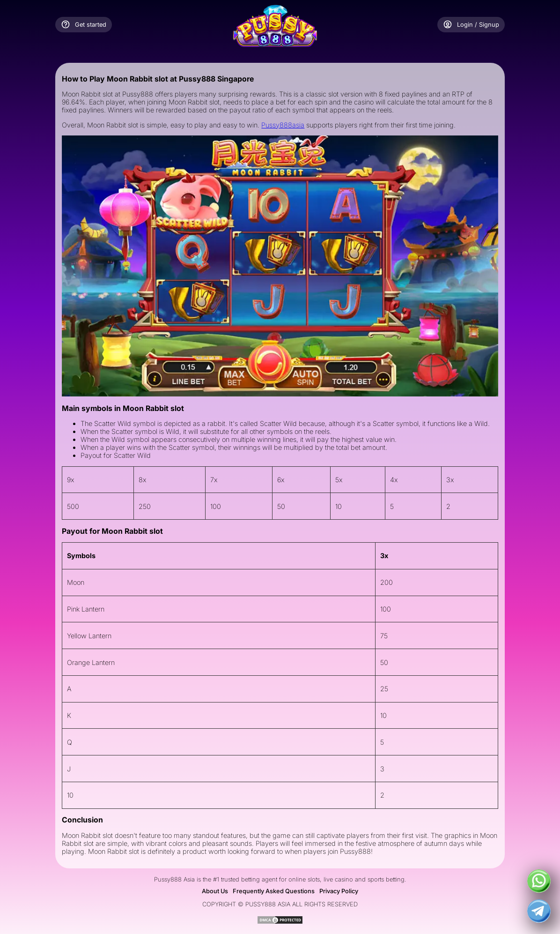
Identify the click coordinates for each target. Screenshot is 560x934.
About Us (215, 891)
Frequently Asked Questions (274, 891)
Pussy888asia (283, 125)
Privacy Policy (339, 891)
